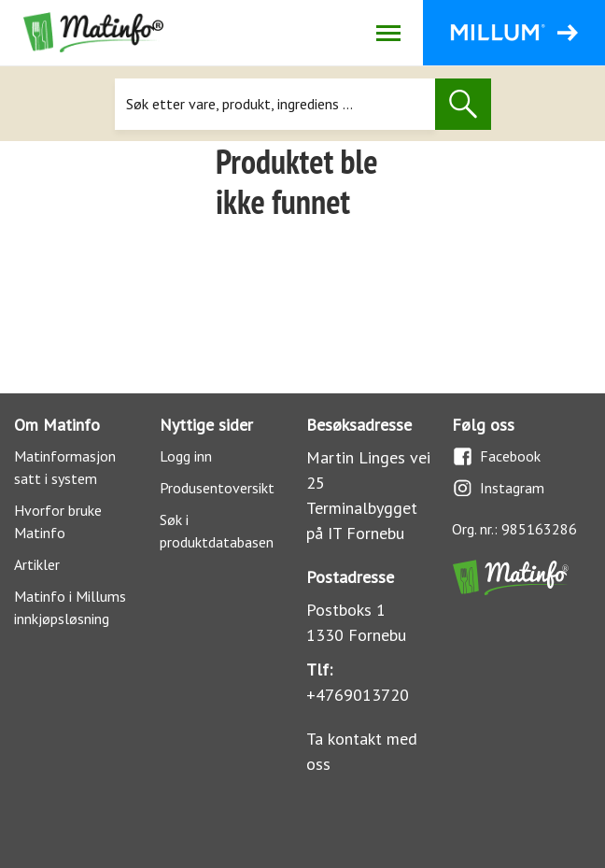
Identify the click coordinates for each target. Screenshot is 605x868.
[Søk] (275, 104)
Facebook (496, 456)
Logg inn (186, 456)
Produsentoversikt (217, 488)
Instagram (498, 488)
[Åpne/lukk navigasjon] (388, 33)
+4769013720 (358, 695)
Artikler (37, 564)
